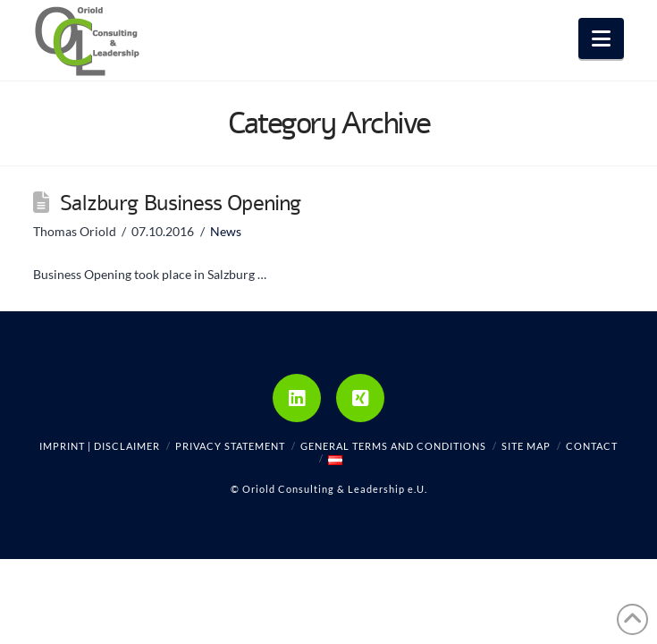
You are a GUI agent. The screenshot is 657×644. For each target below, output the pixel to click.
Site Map (526, 446)
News (226, 231)
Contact (592, 446)
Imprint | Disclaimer (100, 446)
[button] (601, 38)
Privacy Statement (230, 446)
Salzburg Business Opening (180, 203)
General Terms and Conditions (393, 446)
